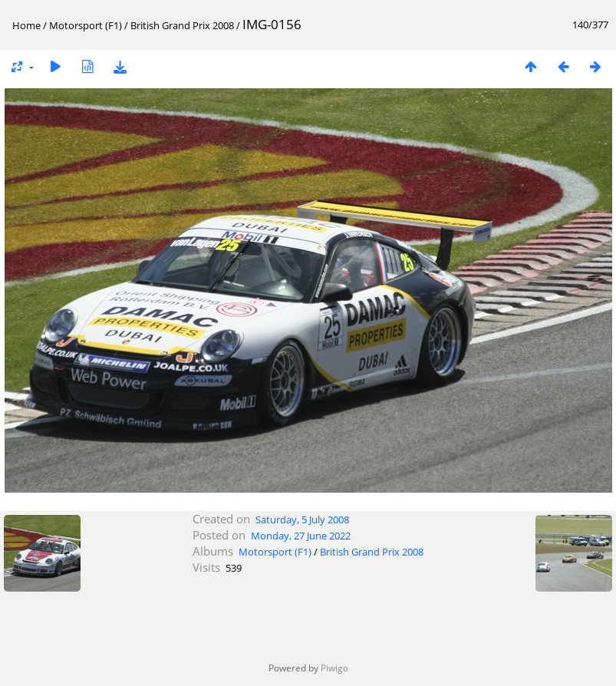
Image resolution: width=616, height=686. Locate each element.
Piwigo (334, 668)
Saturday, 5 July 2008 (302, 519)
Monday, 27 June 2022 (301, 536)
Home (26, 25)
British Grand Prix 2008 (182, 25)
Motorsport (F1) (86, 25)
